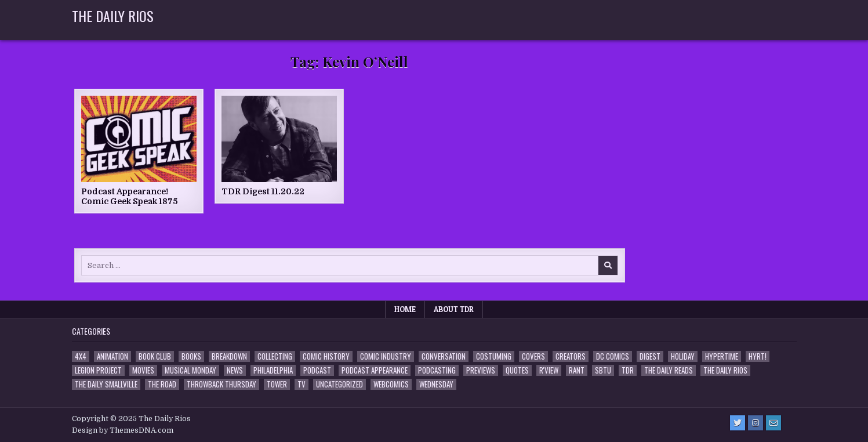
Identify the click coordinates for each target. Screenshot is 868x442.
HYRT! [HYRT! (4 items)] (758, 356)
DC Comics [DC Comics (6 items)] (613, 356)
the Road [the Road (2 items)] (162, 384)
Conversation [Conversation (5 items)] (444, 356)
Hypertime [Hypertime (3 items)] (722, 356)
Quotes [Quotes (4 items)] (517, 370)
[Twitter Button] (738, 423)
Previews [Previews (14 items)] (481, 370)
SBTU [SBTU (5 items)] (603, 370)
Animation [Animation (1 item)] (112, 356)
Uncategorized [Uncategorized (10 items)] (339, 384)
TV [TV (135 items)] (302, 384)
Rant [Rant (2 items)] (577, 370)
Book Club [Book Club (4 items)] (155, 356)
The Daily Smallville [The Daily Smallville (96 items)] (106, 384)
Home (405, 309)
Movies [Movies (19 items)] (143, 370)
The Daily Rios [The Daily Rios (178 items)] (725, 370)
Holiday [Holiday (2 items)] (683, 356)
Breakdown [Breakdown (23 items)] (229, 356)
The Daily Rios (113, 16)
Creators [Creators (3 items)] (571, 356)
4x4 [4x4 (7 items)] (81, 356)
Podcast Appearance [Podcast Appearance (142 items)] (375, 370)
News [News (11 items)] (235, 370)
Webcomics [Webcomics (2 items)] (391, 384)
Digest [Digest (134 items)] (650, 356)
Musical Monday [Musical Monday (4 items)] (190, 370)
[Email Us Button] (773, 423)
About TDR (454, 309)
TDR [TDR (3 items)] (628, 370)
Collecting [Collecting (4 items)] (275, 356)
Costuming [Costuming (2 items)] (494, 356)
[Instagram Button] (756, 423)
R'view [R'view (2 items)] (549, 370)
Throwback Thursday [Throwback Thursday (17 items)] (221, 384)
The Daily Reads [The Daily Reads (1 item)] (669, 370)
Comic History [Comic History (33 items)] (326, 356)
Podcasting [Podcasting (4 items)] (437, 370)
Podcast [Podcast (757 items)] (317, 370)
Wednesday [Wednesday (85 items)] (436, 384)
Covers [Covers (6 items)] (533, 356)
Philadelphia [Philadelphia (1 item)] (273, 370)
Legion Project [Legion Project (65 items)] (98, 370)
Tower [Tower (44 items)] (277, 384)
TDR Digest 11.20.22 (263, 191)
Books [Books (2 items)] (191, 356)
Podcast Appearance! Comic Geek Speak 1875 (129, 196)
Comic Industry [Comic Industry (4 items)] (386, 356)
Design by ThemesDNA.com (123, 430)
